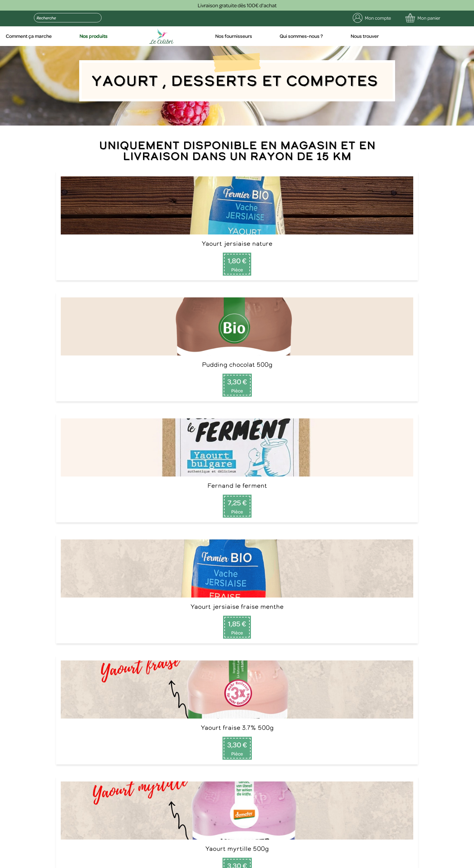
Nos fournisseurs (295, 36)
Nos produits (164, 36)
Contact (145, 682)
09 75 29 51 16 (43, 675)
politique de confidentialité (124, 833)
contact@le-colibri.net (128, 818)
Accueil (42, 36)
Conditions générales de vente (242, 862)
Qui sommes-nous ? (362, 36)
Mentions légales (129, 862)
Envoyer (154, 776)
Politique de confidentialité (179, 862)
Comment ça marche (100, 36)
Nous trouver (425, 36)
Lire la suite (354, 697)
